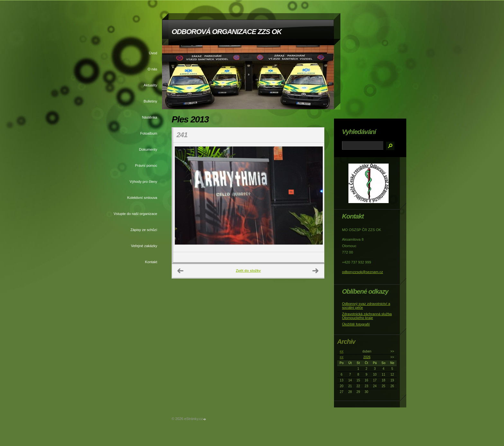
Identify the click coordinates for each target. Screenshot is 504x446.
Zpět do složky (248, 271)
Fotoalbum (149, 133)
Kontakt (151, 262)
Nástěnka (150, 117)
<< (342, 351)
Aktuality (150, 85)
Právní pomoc (146, 165)
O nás (152, 69)
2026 (367, 357)
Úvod (153, 53)
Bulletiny (150, 101)
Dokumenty (148, 149)
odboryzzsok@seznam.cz (363, 272)
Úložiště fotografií (356, 324)
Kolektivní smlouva (142, 198)
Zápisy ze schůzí (144, 230)
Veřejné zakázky (144, 246)
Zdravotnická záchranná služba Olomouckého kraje (367, 316)
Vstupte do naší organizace (135, 214)
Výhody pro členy (143, 182)
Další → (316, 271)
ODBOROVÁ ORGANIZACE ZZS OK (227, 32)
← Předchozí (181, 271)
